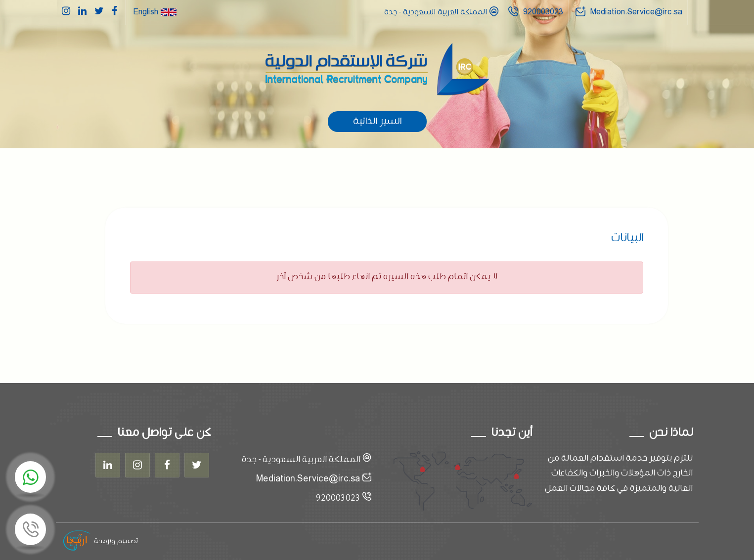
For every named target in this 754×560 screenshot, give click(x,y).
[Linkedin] (108, 465)
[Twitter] (197, 465)
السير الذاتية (377, 122)
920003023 (543, 12)
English (155, 12)
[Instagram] (137, 465)
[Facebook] (167, 465)
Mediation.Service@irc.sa (636, 12)
